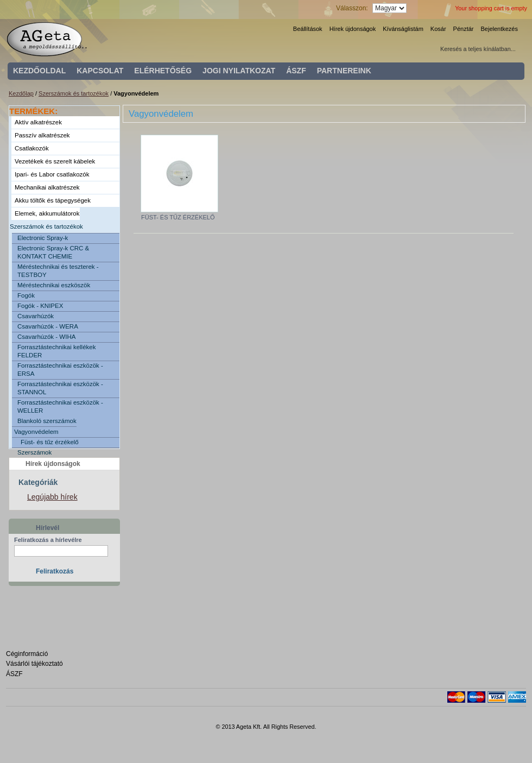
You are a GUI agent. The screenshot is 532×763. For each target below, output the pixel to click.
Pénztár (464, 29)
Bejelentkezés (500, 29)
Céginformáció (27, 654)
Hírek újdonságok (353, 29)
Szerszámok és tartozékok (74, 93)
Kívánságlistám (403, 29)
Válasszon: (352, 8)
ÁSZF (14, 674)
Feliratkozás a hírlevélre (48, 540)
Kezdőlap (21, 93)
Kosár (438, 29)
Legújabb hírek (52, 497)
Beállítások (308, 29)
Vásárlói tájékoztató (34, 664)
